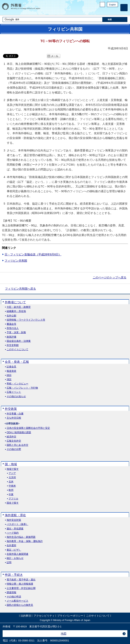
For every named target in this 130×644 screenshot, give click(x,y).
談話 (9, 375)
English (112, 5)
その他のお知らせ (16, 396)
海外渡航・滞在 (15, 515)
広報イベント (14, 392)
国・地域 (11, 464)
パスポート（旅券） (17, 524)
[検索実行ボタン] (115, 19)
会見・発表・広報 (17, 362)
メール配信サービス (17, 601)
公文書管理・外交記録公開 (21, 588)
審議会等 (11, 324)
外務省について (15, 302)
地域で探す (13, 469)
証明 (9, 562)
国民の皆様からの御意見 (20, 605)
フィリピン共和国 (16, 261)
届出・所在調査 (15, 529)
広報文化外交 (14, 441)
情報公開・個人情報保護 (20, 584)
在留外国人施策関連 (17, 554)
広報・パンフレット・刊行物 (22, 388)
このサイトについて (17, 349)
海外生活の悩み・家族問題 (21, 537)
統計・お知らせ (15, 558)
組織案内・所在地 (16, 311)
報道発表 (11, 371)
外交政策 (11, 409)
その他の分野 (14, 449)
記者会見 (11, 367)
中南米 (12, 486)
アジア (12, 473)
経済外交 (11, 437)
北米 (11, 482)
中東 (11, 494)
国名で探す (13, 503)
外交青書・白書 (15, 414)
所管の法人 (13, 328)
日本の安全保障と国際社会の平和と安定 (28, 428)
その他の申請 (14, 597)
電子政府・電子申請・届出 (21, 580)
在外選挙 (11, 545)
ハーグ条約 (13, 533)
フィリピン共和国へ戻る (20, 289)
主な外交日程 (14, 418)
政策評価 (11, 337)
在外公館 (11, 316)
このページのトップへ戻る (110, 277)
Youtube (116, 11)
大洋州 (12, 477)
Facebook (105, 11)
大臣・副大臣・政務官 (19, 307)
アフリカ (13, 499)
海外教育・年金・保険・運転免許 (25, 541)
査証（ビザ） (14, 550)
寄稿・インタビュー (17, 384)
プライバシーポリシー (70, 616)
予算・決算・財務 (16, 332)
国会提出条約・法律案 (19, 341)
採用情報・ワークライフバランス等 (26, 320)
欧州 (11, 490)
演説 (9, 379)
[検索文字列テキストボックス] (53, 19)
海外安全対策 (14, 520)
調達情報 (11, 592)
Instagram (111, 11)
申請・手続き (14, 575)
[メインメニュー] (124, 8)
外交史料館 (13, 345)
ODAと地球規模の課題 (19, 432)
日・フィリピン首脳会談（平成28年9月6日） (33, 254)
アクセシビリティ (44, 616)
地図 (64, 634)
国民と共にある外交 (17, 445)
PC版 (102, 4)
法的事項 (26, 616)
